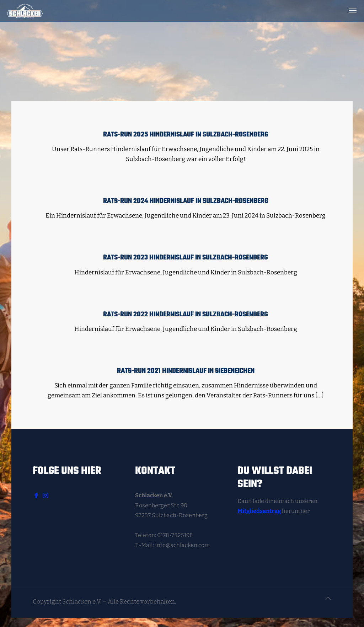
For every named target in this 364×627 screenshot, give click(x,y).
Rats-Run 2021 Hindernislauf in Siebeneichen (186, 371)
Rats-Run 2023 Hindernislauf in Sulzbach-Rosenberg (186, 258)
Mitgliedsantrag (259, 511)
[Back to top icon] (328, 599)
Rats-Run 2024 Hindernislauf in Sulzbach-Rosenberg (186, 201)
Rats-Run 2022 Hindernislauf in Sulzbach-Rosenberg (186, 315)
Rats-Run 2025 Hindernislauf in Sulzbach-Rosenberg (186, 135)
